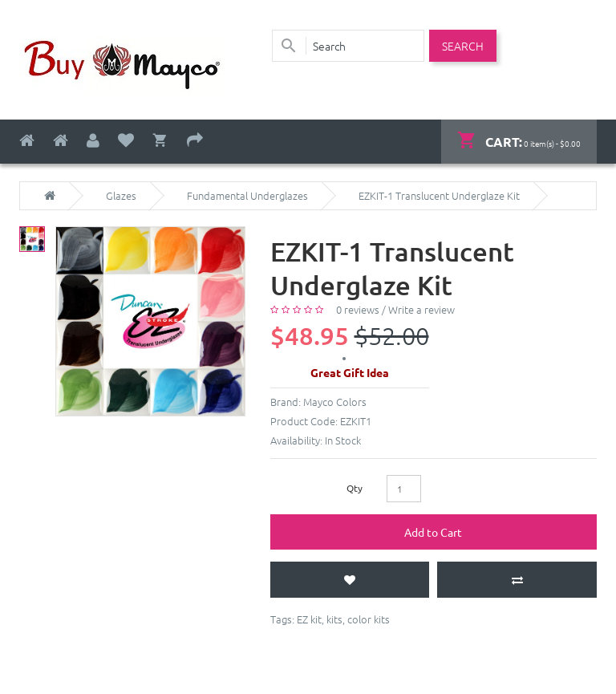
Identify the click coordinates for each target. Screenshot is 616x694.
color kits (369, 619)
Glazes (121, 196)
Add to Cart (433, 532)
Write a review (421, 309)
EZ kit (309, 619)
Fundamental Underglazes (247, 196)
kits (334, 619)
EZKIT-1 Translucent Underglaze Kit (439, 196)
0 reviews (358, 309)
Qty (355, 488)
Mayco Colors (335, 402)
